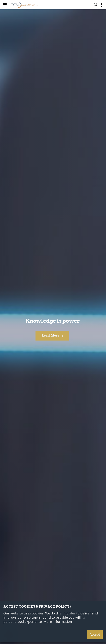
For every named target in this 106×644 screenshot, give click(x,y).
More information (58, 622)
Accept (95, 634)
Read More (52, 338)
